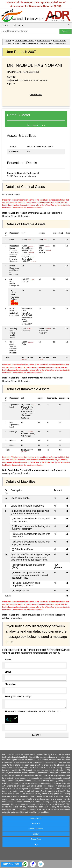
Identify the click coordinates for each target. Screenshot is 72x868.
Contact (36, 834)
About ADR (36, 823)
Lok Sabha (18, 25)
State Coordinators (36, 829)
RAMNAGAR (59, 40)
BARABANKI (44, 40)
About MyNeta (36, 818)
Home (5, 25)
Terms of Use (36, 839)
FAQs (36, 844)
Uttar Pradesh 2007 (24, 40)
